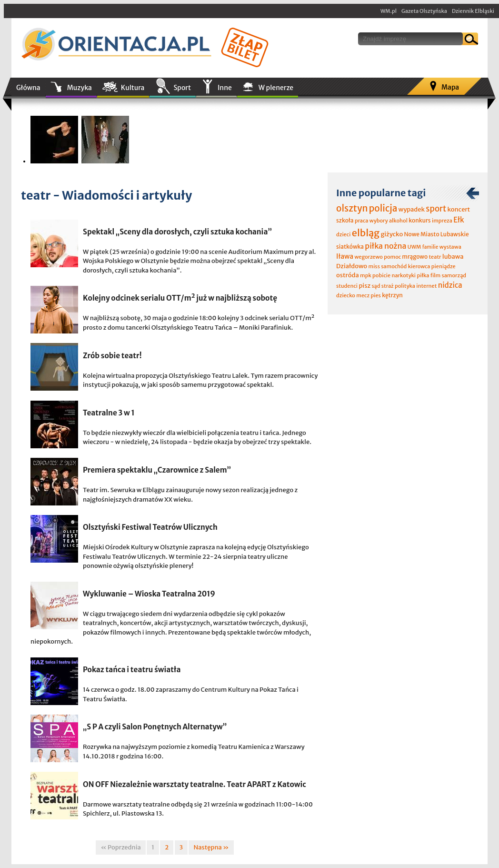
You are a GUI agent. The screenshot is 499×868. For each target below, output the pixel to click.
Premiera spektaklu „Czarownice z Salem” (157, 470)
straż (388, 286)
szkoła (345, 220)
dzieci (343, 234)
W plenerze (276, 88)
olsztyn (352, 208)
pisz (364, 286)
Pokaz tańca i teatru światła (132, 670)
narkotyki (404, 275)
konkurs (419, 220)
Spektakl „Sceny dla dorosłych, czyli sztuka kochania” (177, 232)
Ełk (459, 220)
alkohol (398, 221)
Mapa (450, 87)
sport (436, 209)
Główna (28, 88)
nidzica (450, 285)
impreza (442, 221)
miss (374, 266)
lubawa (453, 257)
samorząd (454, 275)
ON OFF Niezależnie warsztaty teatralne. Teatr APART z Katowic (195, 784)
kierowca (419, 266)
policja (383, 208)
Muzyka (80, 88)
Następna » (211, 847)
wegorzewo (368, 257)
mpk (366, 275)
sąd (376, 286)
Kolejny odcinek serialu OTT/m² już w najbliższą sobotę (180, 298)
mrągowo (415, 257)
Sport (182, 88)
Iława (345, 256)
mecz (363, 295)
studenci (347, 286)
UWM (414, 247)
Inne (225, 88)
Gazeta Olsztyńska (424, 11)
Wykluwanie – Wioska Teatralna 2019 (149, 594)
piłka (423, 275)
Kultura (133, 88)
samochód (394, 266)
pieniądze (444, 266)
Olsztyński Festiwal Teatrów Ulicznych (150, 527)
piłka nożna (385, 246)
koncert (459, 209)
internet (426, 286)
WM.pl (389, 11)
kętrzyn (392, 295)
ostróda (348, 275)
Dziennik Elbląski (473, 11)
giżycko (392, 234)
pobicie (381, 275)
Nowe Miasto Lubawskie (437, 234)
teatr (435, 257)
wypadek (412, 209)
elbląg (366, 233)
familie (430, 247)
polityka (405, 286)
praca (362, 221)
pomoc (392, 257)
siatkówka (350, 247)
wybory (379, 221)
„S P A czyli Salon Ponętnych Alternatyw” (155, 727)
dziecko (346, 295)
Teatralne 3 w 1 (109, 413)
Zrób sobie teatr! (112, 356)
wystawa (450, 247)
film (436, 275)
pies (375, 295)
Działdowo (352, 266)
